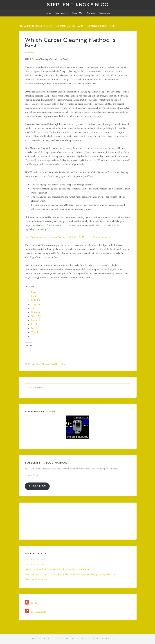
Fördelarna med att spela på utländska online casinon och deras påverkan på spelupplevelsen (70, 574)
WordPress (108, 639)
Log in (121, 639)
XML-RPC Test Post (35, 560)
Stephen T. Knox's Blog (78, 5)
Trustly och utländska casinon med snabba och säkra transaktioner (57, 569)
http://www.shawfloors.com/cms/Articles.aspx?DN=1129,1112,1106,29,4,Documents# (68, 237)
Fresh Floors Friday (58, 364)
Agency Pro (62, 639)
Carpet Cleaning (43, 364)
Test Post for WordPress (37, 579)
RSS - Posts (33, 603)
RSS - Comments (35, 612)
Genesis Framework (86, 639)
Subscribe (37, 486)
